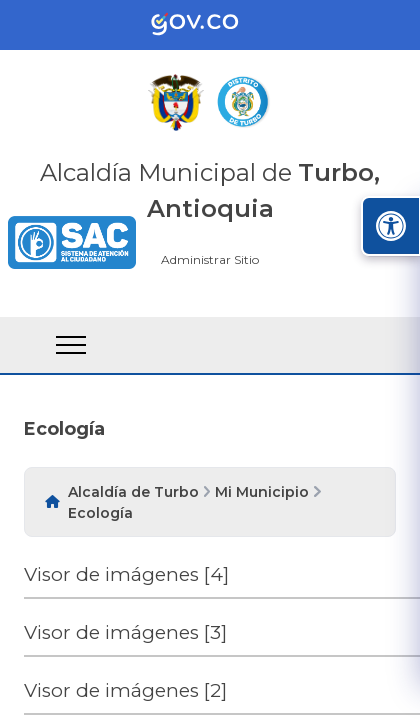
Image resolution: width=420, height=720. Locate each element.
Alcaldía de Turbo (133, 492)
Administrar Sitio (210, 259)
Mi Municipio (262, 492)
